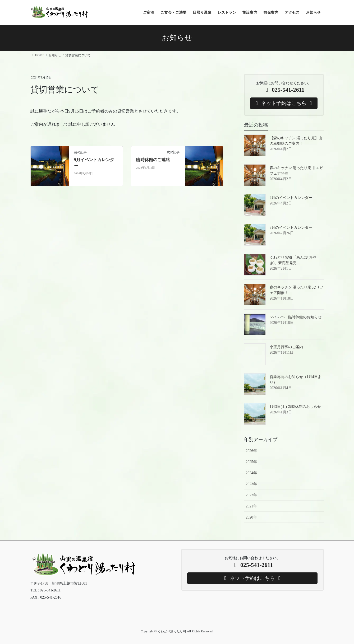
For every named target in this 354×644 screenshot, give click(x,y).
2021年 (251, 506)
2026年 (251, 451)
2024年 (251, 473)
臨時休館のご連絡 (153, 160)
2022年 (251, 495)
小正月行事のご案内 (286, 347)
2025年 (251, 462)
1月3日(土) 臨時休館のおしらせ (295, 407)
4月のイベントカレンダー (291, 198)
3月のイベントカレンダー (291, 228)
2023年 (251, 484)
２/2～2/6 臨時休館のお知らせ (296, 317)
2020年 (251, 517)
